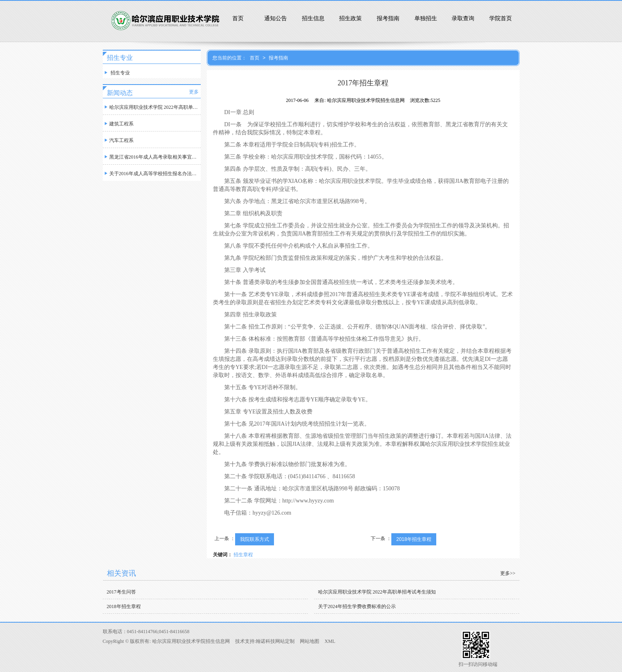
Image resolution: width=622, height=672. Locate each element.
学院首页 (501, 18)
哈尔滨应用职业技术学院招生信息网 (191, 641)
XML (330, 641)
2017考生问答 (121, 592)
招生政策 (350, 18)
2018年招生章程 (414, 539)
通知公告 (276, 18)
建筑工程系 (118, 122)
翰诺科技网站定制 (275, 641)
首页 (238, 18)
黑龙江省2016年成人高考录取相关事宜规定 (152, 155)
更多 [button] (194, 92)
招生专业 (116, 71)
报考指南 (388, 18)
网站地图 (310, 641)
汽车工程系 (118, 139)
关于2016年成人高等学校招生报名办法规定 (152, 172)
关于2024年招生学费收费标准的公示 (357, 606)
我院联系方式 (255, 539)
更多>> (508, 573)
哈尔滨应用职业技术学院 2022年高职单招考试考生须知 (377, 592)
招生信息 (313, 18)
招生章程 (243, 555)
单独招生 (426, 18)
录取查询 (463, 18)
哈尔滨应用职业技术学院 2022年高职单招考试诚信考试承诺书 (152, 105)
